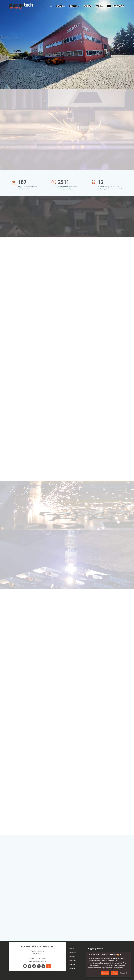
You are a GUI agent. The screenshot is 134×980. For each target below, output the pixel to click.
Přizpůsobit (124, 973)
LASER (72, 957)
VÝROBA (88, 6)
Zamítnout (105, 973)
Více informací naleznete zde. (112, 968)
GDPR (49, 966)
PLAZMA (73, 953)
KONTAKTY (119, 6)
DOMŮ (73, 949)
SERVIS (99, 6)
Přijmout (114, 973)
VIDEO (72, 969)
